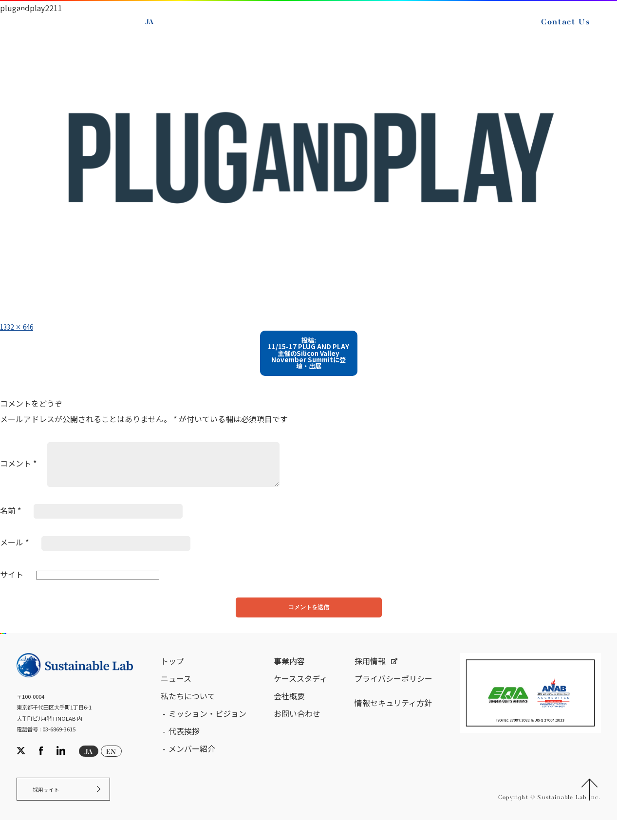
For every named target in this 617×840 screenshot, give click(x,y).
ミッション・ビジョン (207, 728)
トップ (172, 676)
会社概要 (289, 711)
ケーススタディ (300, 693)
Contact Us (558, 28)
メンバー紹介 (192, 764)
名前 (10, 519)
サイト (12, 583)
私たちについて (188, 711)
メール (14, 551)
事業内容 (289, 676)
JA (157, 28)
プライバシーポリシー (393, 693)
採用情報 (370, 676)
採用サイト (52, 807)
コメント (18, 472)
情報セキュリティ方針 (393, 718)
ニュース (176, 693)
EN (180, 28)
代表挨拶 (184, 746)
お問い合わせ (297, 728)
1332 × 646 (21, 326)
